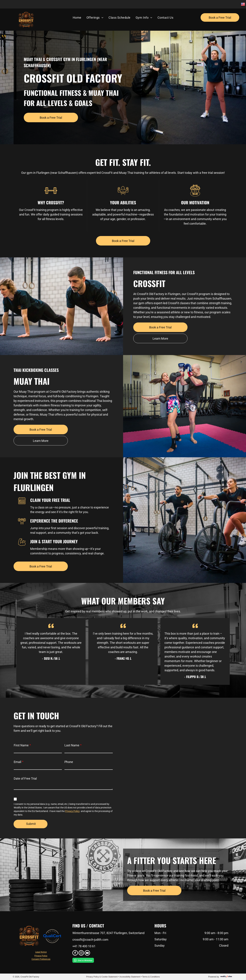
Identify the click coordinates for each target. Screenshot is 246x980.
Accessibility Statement (130, 977)
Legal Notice (41, 952)
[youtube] (87, 953)
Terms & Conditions (151, 977)
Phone (69, 762)
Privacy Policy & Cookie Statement (102, 977)
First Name (21, 745)
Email (17, 762)
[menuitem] (77, 18)
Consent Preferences (41, 959)
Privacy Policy (72, 811)
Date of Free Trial (25, 778)
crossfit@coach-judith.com (90, 940)
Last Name (72, 745)
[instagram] (81, 953)
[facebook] (75, 953)
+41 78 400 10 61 (84, 946)
